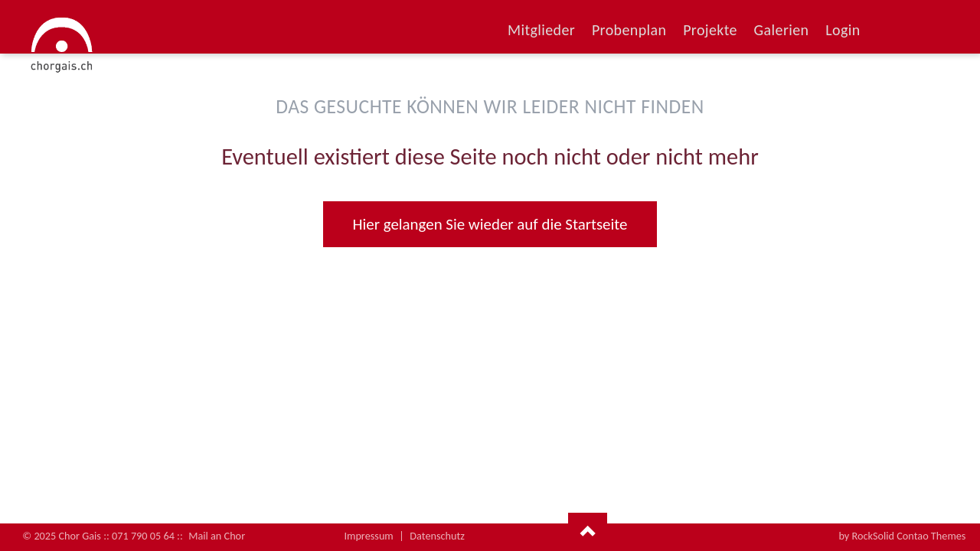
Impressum (368, 536)
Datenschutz (437, 536)
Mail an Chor (217, 536)
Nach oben (588, 532)
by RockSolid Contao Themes (902, 536)
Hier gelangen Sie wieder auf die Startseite (490, 224)
